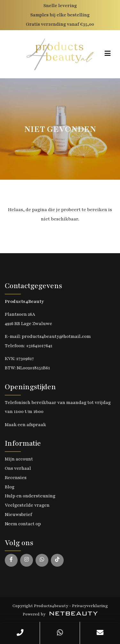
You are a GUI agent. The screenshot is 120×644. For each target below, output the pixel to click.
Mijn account (19, 459)
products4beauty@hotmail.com (56, 336)
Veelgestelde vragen (27, 505)
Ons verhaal (18, 468)
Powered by (60, 614)
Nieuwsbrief (18, 515)
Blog (10, 487)
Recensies (16, 478)
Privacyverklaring (90, 606)
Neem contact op (23, 524)
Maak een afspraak (25, 425)
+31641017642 (39, 346)
